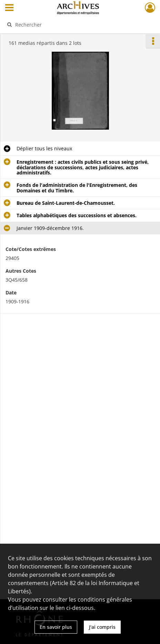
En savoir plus (56, 627)
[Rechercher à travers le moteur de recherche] (77, 24)
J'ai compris (102, 627)
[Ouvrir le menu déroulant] (9, 8)
